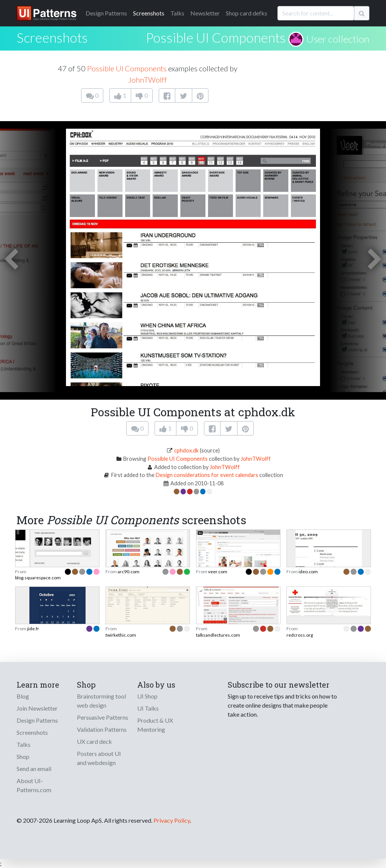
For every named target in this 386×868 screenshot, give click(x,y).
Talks (177, 13)
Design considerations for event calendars (207, 475)
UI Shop (147, 696)
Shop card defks (247, 13)
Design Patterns (37, 720)
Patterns (106, 13)
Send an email (34, 769)
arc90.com (129, 572)
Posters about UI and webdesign (99, 758)
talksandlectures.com (218, 635)
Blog (23, 696)
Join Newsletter (37, 708)
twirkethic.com (121, 635)
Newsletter (205, 13)
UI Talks (148, 708)
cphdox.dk (186, 450)
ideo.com (308, 572)
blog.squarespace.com (38, 578)
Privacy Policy (172, 820)
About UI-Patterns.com (34, 785)
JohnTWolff (148, 80)
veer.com (218, 572)
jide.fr (33, 629)
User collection (338, 39)
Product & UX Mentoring (155, 725)
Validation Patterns (102, 729)
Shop (23, 756)
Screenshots (149, 13)
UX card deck (94, 741)
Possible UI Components (216, 37)
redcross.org (300, 635)
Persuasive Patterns (103, 717)
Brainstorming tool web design (101, 701)
